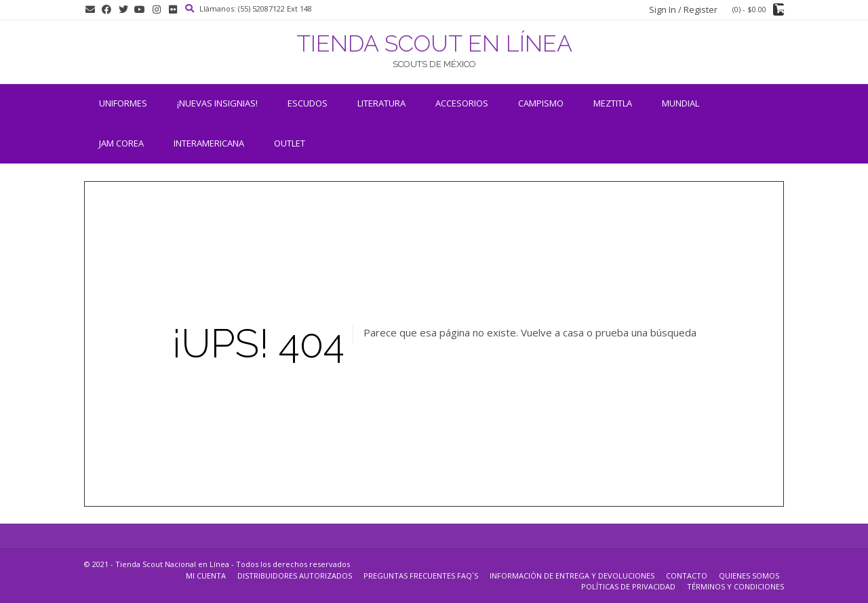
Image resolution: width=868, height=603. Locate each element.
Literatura (381, 103)
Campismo (541, 103)
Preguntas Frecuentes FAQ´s (421, 576)
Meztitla (613, 103)
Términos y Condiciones (735, 586)
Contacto (687, 576)
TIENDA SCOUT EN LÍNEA (434, 43)
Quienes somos (749, 576)
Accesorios (462, 103)
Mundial (680, 103)
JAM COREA (121, 143)
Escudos (308, 103)
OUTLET (290, 143)
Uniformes (123, 103)
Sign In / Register (683, 9)
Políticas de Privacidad (628, 586)
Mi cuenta (206, 576)
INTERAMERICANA (209, 143)
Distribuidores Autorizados (295, 576)
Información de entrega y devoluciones (572, 576)
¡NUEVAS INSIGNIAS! (217, 103)
